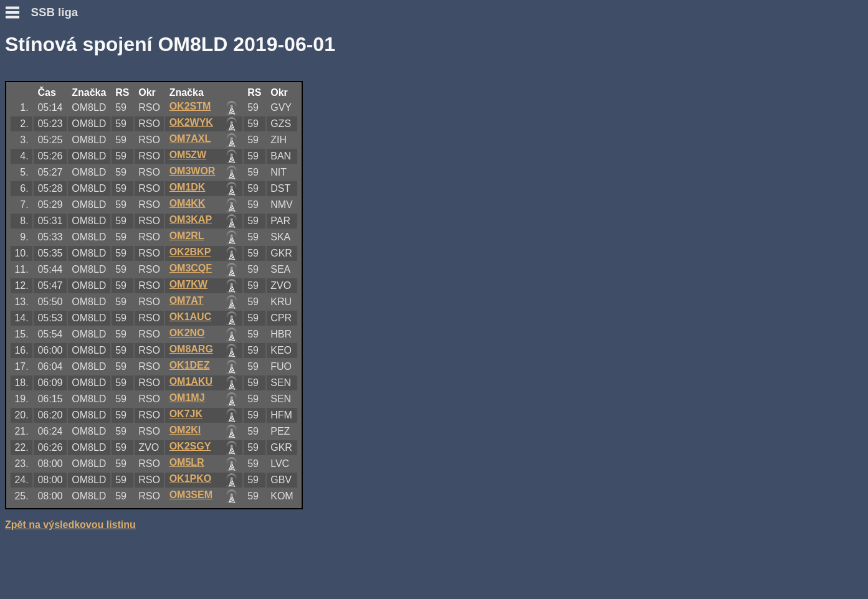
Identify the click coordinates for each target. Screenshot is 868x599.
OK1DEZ (190, 365)
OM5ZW (188, 155)
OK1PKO (191, 479)
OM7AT (187, 300)
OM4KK (188, 203)
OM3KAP (191, 219)
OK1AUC (191, 317)
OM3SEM (191, 495)
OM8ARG (191, 349)
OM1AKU (191, 381)
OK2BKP (190, 252)
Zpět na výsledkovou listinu (70, 525)
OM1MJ (187, 398)
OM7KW (188, 284)
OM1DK (188, 187)
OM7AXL (190, 139)
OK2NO (187, 333)
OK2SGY (190, 446)
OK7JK (186, 414)
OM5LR (187, 462)
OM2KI (185, 430)
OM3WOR (193, 171)
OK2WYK (191, 122)
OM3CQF (191, 268)
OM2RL (187, 236)
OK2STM (190, 106)
